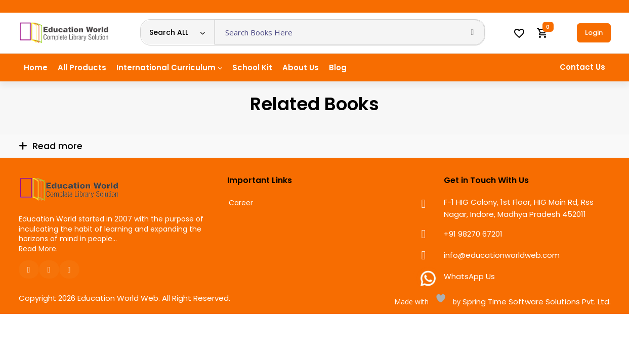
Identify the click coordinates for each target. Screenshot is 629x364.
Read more (57, 146)
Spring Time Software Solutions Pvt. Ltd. (536, 302)
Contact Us (582, 67)
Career (241, 203)
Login (594, 33)
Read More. (38, 249)
